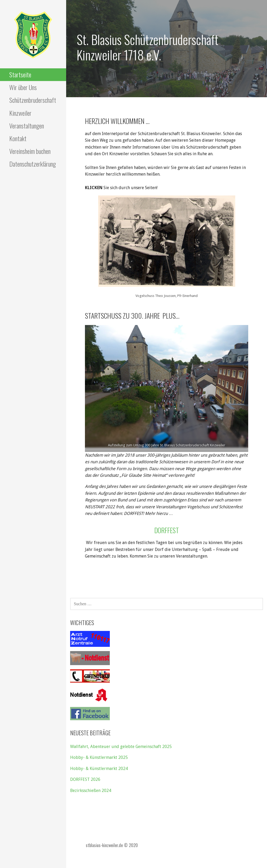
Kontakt (18, 138)
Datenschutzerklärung (33, 164)
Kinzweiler (20, 113)
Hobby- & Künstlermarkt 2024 (99, 769)
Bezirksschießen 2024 (91, 791)
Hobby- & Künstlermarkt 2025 (99, 757)
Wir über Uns (23, 87)
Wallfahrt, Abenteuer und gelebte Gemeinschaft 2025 (121, 747)
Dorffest (167, 530)
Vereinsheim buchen (30, 151)
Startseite (20, 74)
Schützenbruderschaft (33, 100)
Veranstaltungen (27, 126)
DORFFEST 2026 (85, 779)
